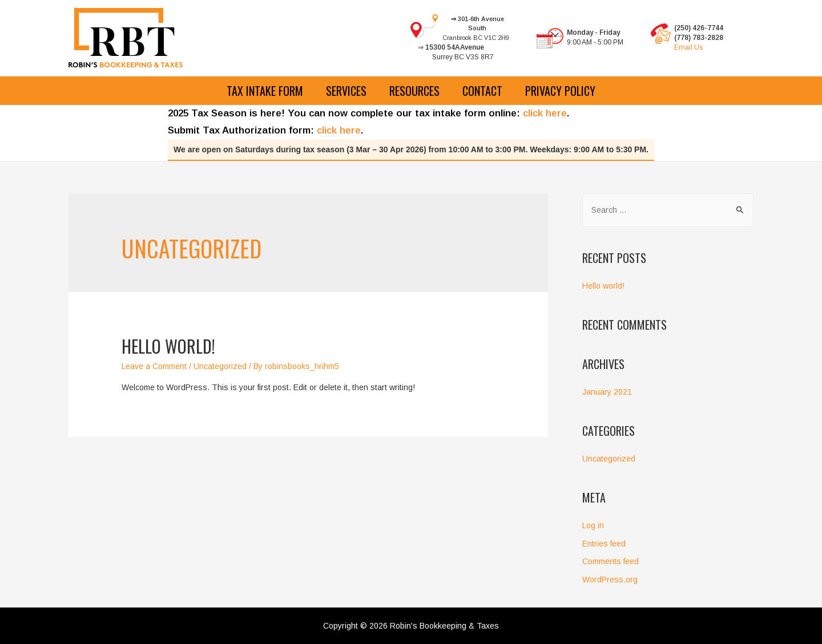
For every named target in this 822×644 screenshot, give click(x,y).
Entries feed (604, 544)
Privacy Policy (560, 91)
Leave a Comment (154, 366)
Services (346, 91)
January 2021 (607, 392)
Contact (482, 91)
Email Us (688, 47)
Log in (593, 525)
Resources (414, 91)
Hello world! (168, 346)
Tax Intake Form (265, 91)
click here (545, 113)
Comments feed (611, 561)
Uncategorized (220, 366)
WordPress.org (610, 580)
